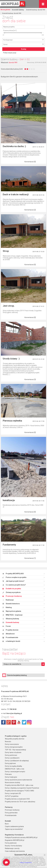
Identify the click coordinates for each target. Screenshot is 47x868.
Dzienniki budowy (18, 10)
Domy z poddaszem (12, 758)
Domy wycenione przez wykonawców (19, 780)
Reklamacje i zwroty (12, 848)
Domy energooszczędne (14, 747)
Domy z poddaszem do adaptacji (17, 761)
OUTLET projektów (12, 796)
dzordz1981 (13, 63)
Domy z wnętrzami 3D (13, 793)
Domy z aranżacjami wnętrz (15, 772)
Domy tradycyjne (11, 777)
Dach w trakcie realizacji (16, 194)
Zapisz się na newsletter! (14, 829)
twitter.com (24, 722)
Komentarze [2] (30, 210)
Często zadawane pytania (14, 826)
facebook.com (3, 722)
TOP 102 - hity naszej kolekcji (15, 750)
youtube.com (19, 722)
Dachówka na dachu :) (14, 146)
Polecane (8, 774)
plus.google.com (9, 722)
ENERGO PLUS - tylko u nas (15, 769)
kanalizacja (9, 500)
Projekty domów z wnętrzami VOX (17, 799)
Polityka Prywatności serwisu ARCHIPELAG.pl (21, 837)
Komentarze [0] (30, 162)
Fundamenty (9, 545)
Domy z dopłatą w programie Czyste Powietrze (22, 788)
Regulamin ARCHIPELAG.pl (15, 840)
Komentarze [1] (30, 558)
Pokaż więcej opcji (10, 53)
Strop (6, 251)
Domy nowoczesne (12, 744)
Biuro (7, 824)
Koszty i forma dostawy (13, 846)
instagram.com (29, 722)
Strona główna (5, 10)
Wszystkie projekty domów (15, 739)
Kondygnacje (8, 40)
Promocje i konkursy (12, 810)
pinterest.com (14, 722)
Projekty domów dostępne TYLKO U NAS (19, 791)
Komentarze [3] (30, 379)
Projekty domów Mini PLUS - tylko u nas (19, 785)
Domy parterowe (11, 755)
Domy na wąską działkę (13, 766)
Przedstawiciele (11, 815)
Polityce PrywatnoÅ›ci (26, 863)
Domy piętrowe (10, 763)
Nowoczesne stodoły (12, 782)
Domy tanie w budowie (13, 752)
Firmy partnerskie (11, 813)
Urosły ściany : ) (11, 359)
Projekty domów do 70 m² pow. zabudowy (20, 802)
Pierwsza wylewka (12, 421)
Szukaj (24, 49)
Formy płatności (11, 843)
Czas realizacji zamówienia (15, 851)
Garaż (5, 44)
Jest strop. (9, 306)
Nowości (8, 742)
